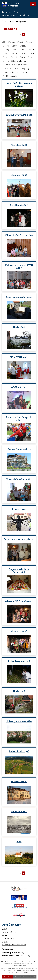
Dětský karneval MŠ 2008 (19, 115)
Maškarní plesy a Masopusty (17, 68)
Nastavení (31, 977)
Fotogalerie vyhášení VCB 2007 (19, 267)
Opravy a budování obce (19, 297)
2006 (7, 46)
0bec (13, 42)
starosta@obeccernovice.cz (17, 15)
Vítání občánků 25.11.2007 (19, 235)
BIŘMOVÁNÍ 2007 (19, 357)
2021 (32, 57)
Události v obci (19, 781)
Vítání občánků (11, 76)
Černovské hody (20, 61)
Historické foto (19, 811)
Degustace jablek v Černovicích (19, 571)
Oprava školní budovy (19, 449)
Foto (19, 841)
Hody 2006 (19, 691)
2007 (15, 46)
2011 (24, 50)
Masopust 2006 (19, 631)
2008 (24, 46)
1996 (21, 42)
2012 (32, 50)
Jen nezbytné (20, 977)
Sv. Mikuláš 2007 (19, 205)
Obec (11, 22)
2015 (23, 53)
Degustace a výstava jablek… (19, 539)
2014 (15, 53)
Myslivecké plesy (12, 72)
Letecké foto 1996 (19, 751)
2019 (23, 57)
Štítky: (4, 42)
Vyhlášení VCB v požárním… (19, 601)
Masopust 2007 (19, 509)
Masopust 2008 (19, 175)
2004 (30, 42)
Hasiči (7, 65)
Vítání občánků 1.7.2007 (19, 479)
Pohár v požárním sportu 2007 (19, 419)
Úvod (4, 22)
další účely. (23, 966)
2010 (15, 50)
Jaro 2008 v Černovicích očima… (19, 85)
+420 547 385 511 (12, 12)
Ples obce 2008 (19, 145)
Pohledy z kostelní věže (19, 721)
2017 (6, 57)
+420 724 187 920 (9, 938)
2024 (7, 61)
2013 (6, 53)
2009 (7, 50)
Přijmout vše (7, 977)
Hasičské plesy (21, 65)
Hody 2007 (19, 327)
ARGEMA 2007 (19, 387)
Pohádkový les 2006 (19, 661)
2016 (32, 53)
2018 (15, 57)
